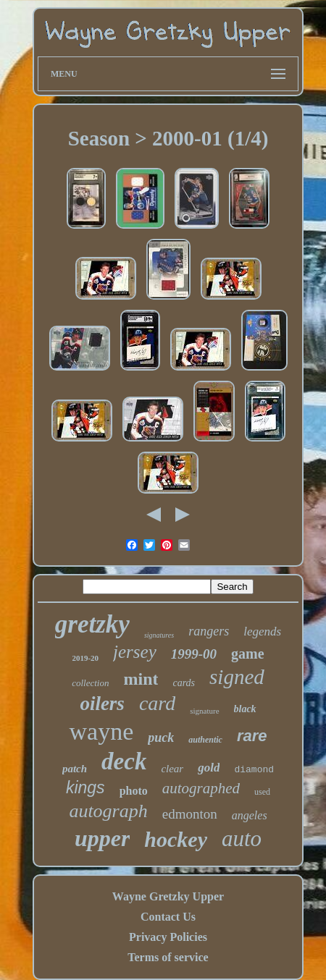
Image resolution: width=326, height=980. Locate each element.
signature (204, 711)
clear (172, 769)
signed (237, 677)
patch (75, 769)
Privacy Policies (168, 937)
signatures (159, 635)
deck (124, 761)
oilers (102, 704)
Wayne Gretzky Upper (168, 896)
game (248, 654)
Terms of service (168, 957)
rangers (209, 631)
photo (134, 791)
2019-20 (85, 658)
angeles (250, 815)
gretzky (92, 624)
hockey (176, 839)
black (245, 709)
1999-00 (194, 654)
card (157, 703)
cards (184, 683)
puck (161, 738)
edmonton (190, 814)
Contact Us (168, 917)
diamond (254, 770)
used (262, 792)
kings (85, 787)
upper (102, 838)
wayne (101, 731)
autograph (108, 811)
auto (242, 839)
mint (141, 679)
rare (252, 736)
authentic (205, 740)
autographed (201, 788)
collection (90, 683)
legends (262, 631)
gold (209, 768)
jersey (135, 652)
